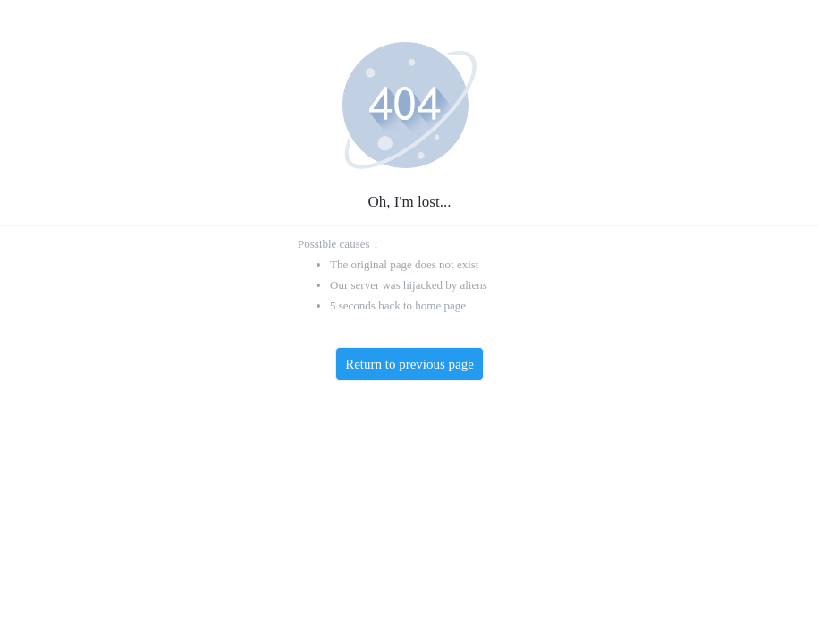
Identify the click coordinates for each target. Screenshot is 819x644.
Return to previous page (409, 364)
